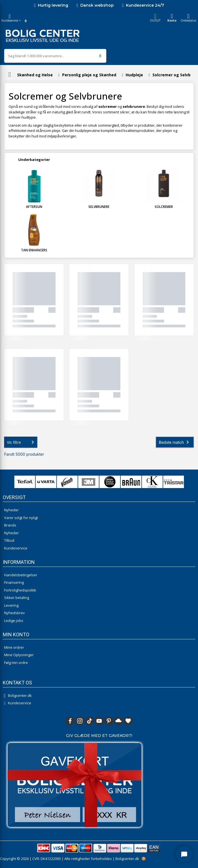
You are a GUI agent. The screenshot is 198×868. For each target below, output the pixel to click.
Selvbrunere (99, 207)
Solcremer (164, 207)
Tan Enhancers (34, 250)
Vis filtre (22, 442)
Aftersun (34, 207)
